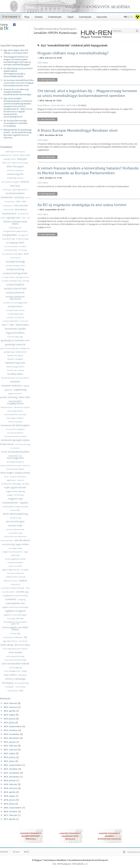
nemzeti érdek (15, 526)
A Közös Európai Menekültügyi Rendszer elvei (77, 130)
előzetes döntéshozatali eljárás (15, 223)
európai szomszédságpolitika (15, 303)
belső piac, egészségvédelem (15, 190)
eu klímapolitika (11, 250)
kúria (6, 477)
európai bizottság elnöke (15, 273)
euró (26, 254)
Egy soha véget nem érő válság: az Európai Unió (16, 51)
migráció (24, 503)
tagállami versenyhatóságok (15, 615)
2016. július (9, 804)
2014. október (11, 730)
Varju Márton (44, 105)
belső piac (15, 186)
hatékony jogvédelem (15, 367)
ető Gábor (43, 63)
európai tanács (15, 306)
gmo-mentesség (8, 348)
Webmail (4, 852)
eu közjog (23, 250)
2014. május (9, 715)
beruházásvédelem (15, 193)
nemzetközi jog (15, 533)
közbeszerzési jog (23, 444)
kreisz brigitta (7, 473)
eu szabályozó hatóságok (12, 254)
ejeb (24, 218)
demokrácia (21, 210)
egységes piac (13, 218)
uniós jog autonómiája (15, 656)
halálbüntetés (21, 352)
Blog (27, 17)
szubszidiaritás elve (15, 603)
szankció (23, 581)
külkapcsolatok (23, 473)
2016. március (10, 788)
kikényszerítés (7, 407)
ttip (26, 637)
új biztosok (23, 641)
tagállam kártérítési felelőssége (15, 607)
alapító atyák (25, 155)
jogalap (26, 386)
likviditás (26, 484)
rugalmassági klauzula (11, 570)
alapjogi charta (10, 159)
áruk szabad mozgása (10, 182)
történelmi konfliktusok (13, 637)
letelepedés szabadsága (11, 484)
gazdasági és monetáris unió (15, 340)
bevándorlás (7, 197)
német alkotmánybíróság (15, 514)
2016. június (10, 800)
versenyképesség (21, 683)
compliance (8, 206)
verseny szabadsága (15, 679)
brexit (27, 197)
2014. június (10, 719)
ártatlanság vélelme (15, 178)
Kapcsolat (102, 17)
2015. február (10, 746)
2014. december (11, 738)
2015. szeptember (13, 765)
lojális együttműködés (15, 488)
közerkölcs (15, 448)
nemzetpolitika (7, 540)
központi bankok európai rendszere (15, 465)
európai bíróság (15, 262)
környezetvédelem (15, 433)
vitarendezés (13, 691)
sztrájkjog (21, 599)
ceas (18, 201)
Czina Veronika (58, 105)
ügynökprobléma (10, 641)
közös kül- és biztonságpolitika (15, 457)
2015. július (9, 761)
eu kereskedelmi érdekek (15, 246)
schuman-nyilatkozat (15, 573)
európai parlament (15, 293)
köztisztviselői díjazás (15, 469)
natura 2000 (15, 510)
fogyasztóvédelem (15, 333)
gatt (21, 337)
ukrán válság (7, 645)
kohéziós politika (15, 422)
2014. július (9, 722)
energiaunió (23, 235)
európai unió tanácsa (15, 317)
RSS (27, 852)
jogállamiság (20, 390)
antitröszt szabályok (15, 170)
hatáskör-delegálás (15, 359)
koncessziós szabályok (15, 429)
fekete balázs (22, 325)
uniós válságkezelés (12, 671)
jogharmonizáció (15, 393)
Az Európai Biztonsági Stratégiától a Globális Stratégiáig (16, 123)
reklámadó (15, 555)
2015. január (10, 742)
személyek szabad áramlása (12, 588)
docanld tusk (23, 214)
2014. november (12, 734)
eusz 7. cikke (8, 325)
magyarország (15, 499)
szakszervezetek (10, 581)
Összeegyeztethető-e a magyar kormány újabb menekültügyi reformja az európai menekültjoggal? (17, 61)
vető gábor (10, 687)
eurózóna (24, 321)
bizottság (19, 197)
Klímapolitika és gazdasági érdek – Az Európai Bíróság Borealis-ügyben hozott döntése (18, 134)
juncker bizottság (9, 397)
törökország (15, 633)
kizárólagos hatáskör (15, 418)
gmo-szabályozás (23, 348)
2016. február (10, 784)
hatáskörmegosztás (15, 363)
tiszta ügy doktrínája (15, 618)
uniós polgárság (15, 667)
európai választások (11, 321)
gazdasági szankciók (15, 344)
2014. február (10, 703)
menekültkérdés (10, 503)
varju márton (10, 675)
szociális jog (22, 592)
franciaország (13, 337)
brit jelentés (10, 202)
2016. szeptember (13, 808)
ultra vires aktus (22, 645)
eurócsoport (15, 258)
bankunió (25, 182)
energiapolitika (10, 235)
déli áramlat (9, 210)
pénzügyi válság (15, 548)
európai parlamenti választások (15, 298)
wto (21, 690)
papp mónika (22, 544)
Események (85, 17)
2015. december (11, 777)
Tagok (70, 17)
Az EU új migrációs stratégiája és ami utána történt (82, 205)
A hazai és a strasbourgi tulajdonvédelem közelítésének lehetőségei (17, 92)
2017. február (10, 815)
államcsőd (7, 163)
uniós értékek (15, 652)
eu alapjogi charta (15, 243)
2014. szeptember (13, 726)
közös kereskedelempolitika (15, 452)
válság (24, 671)
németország (15, 518)
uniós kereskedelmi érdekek (15, 664)
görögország (9, 352)
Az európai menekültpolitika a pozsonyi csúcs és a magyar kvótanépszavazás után (19, 83)
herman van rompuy (15, 370)
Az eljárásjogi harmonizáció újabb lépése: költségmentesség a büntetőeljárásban (18, 72)
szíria (27, 588)
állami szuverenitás (20, 163)
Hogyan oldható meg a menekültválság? (73, 53)
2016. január (10, 780)
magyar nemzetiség (15, 495)
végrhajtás (22, 675)
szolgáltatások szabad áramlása (15, 596)
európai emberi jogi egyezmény (15, 277)
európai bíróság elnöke (15, 265)
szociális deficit (9, 592)
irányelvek (15, 382)
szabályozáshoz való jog (15, 577)
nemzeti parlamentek (15, 529)
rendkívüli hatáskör (15, 562)
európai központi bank (15, 289)
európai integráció (15, 285)
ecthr (3, 218)
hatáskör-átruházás (15, 355)
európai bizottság (15, 269)
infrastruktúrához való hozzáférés (15, 378)
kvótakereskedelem (18, 477)
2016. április (10, 792)
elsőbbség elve (15, 228)
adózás (16, 155)
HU (126, 17)
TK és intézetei (10, 17)
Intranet (16, 852)
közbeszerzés (7, 444)
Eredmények (55, 17)
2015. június (10, 757)
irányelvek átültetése (12, 386)
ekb (28, 218)
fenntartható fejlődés (15, 329)
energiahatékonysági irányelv (15, 231)
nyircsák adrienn (22, 540)
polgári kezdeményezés (12, 552)
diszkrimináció (9, 214)
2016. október (11, 811)
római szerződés (15, 566)
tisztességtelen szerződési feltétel (15, 629)
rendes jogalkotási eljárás (15, 559)
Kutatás (39, 17)
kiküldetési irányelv (22, 407)
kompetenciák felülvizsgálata (15, 425)
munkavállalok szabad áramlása (15, 507)
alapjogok (22, 159)
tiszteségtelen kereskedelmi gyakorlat (15, 623)
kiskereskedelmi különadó (15, 414)
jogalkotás (8, 390)
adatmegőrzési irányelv (15, 152)
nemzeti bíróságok (15, 522)
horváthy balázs (15, 374)
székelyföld (15, 584)
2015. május (9, 753)
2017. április (10, 819)
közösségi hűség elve (15, 462)
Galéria (4, 25)
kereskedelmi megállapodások (15, 402)
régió (26, 552)
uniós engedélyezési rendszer (15, 649)
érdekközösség (9, 239)
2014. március (10, 707)
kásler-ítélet (24, 397)
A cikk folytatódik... (47, 80)
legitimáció (11, 480)
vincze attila (20, 687)
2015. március (10, 750)
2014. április (10, 711)
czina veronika (21, 205)
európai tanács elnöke (15, 310)
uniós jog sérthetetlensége (15, 660)
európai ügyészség (15, 314)
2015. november (12, 773)
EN (131, 17)
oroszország (8, 544)
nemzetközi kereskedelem (15, 537)
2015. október (11, 769)
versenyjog (7, 683)
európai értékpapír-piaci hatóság (15, 281)
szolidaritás (11, 599)
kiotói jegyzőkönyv (15, 411)
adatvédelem (6, 155)
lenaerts (20, 480)
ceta (24, 201)
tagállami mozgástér (15, 611)
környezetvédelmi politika (15, 436)
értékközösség (22, 239)
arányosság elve (15, 174)
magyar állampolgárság (15, 491)
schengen (25, 570)
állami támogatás (15, 166)
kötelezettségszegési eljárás (15, 440)
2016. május (9, 796)
